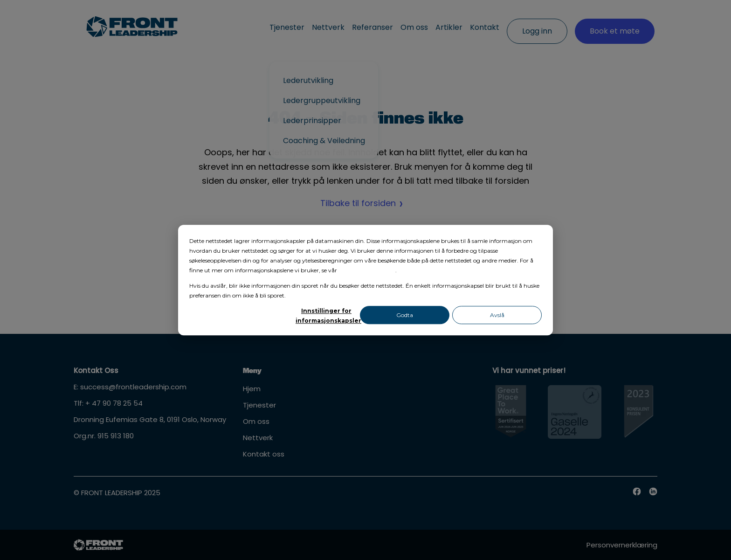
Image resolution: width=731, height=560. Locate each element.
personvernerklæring (367, 270)
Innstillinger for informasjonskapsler (326, 316)
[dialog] (365, 280)
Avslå (497, 315)
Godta (405, 315)
